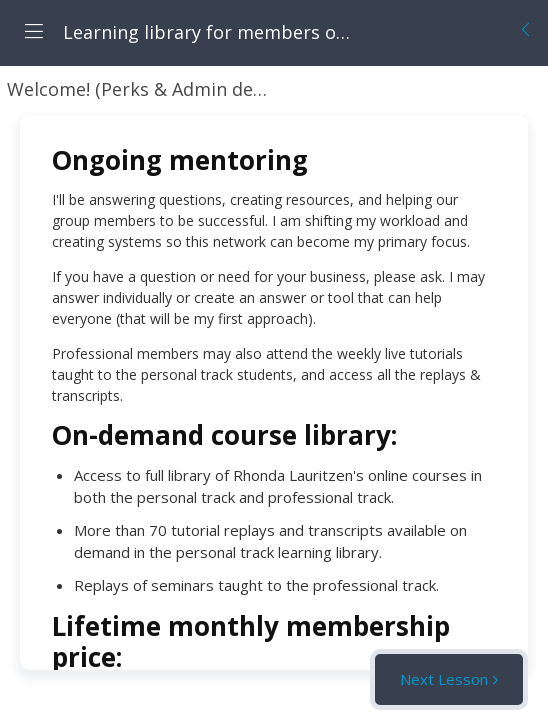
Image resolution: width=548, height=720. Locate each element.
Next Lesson (444, 679)
